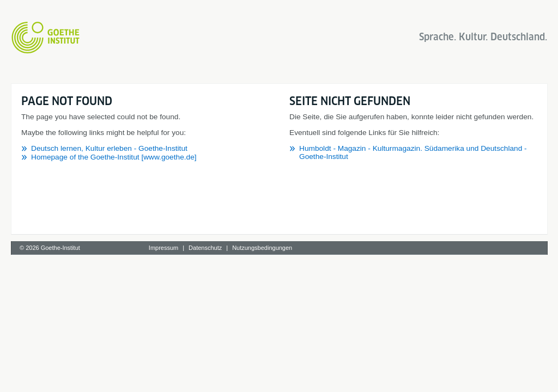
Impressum (163, 248)
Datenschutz (205, 248)
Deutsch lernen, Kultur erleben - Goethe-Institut (109, 148)
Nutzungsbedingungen (262, 248)
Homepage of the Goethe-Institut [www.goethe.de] (114, 157)
